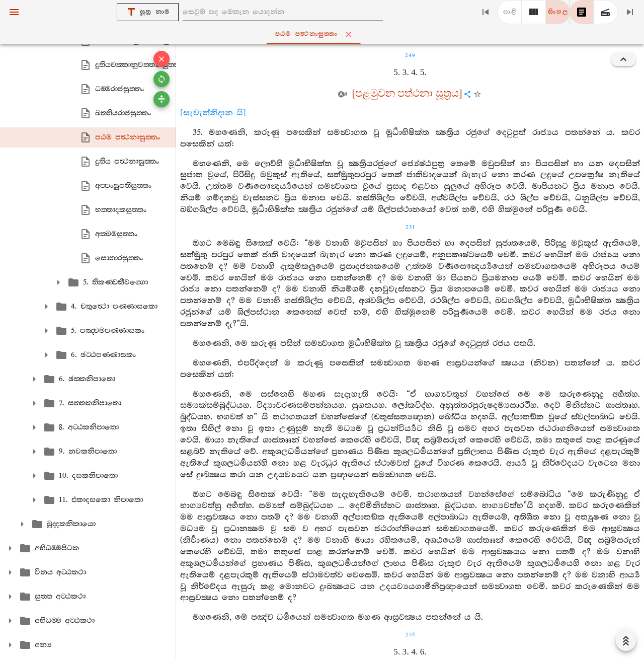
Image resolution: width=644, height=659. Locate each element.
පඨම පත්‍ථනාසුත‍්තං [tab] (324, 34)
